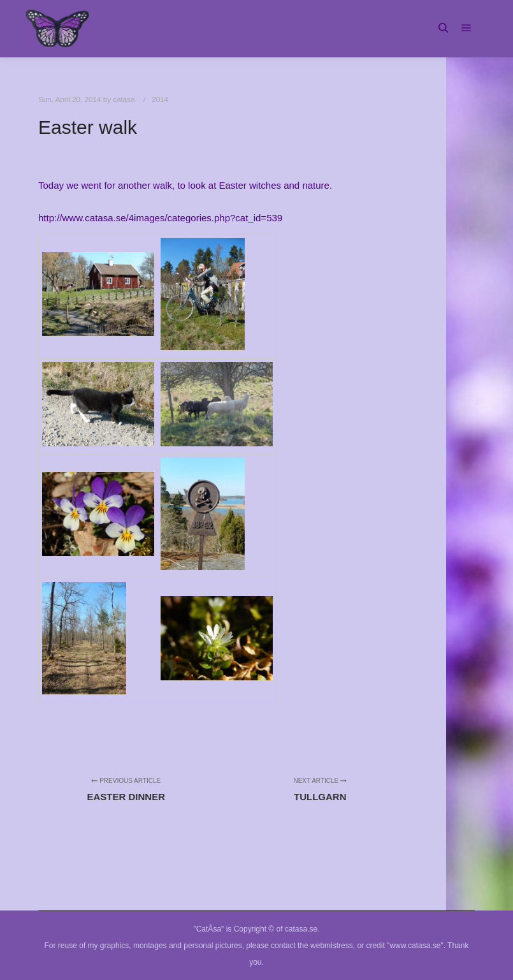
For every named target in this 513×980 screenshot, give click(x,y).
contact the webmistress (312, 946)
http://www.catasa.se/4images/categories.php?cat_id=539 (160, 218)
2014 (160, 99)
